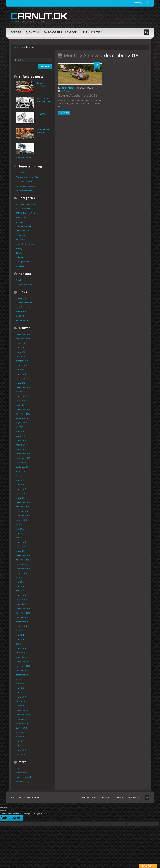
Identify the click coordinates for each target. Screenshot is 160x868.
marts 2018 (21, 440)
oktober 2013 (22, 670)
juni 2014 (20, 635)
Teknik (19, 253)
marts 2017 (21, 489)
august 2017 (21, 471)
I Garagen (72, 32)
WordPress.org (23, 781)
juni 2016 (20, 529)
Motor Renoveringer (25, 244)
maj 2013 (20, 688)
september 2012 (23, 723)
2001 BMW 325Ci (23, 173)
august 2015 (21, 573)
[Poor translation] (17, 818)
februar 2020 (22, 378)
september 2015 (23, 569)
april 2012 (20, 745)
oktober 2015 (22, 564)
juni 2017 (20, 480)
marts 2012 (21, 750)
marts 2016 (21, 542)
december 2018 (23, 409)
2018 (22, 47)
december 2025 (23, 334)
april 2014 (20, 644)
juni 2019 (20, 392)
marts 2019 (21, 396)
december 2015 (23, 555)
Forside (16, 32)
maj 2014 (20, 639)
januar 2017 (21, 498)
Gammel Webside (24, 284)
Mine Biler (20, 307)
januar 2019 (21, 405)
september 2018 (23, 418)
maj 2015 (20, 586)
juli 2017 (19, 476)
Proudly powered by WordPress (25, 798)
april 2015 (20, 591)
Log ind (19, 768)
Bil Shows (66, 91)
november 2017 (23, 458)
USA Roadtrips (52, 32)
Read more (64, 113)
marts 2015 (21, 595)
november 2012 (23, 715)
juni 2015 (20, 582)
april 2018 (20, 436)
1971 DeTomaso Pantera (27, 213)
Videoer (19, 257)
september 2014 (23, 622)
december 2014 (23, 608)
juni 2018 (20, 431)
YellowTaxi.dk (22, 320)
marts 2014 (21, 648)
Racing (19, 248)
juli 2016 (19, 524)
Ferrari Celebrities (24, 190)
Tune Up (41, 114)
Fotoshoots (21, 235)
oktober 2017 (22, 462)
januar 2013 (21, 706)
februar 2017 (22, 493)
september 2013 (23, 675)
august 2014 (21, 626)
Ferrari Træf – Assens (26, 186)
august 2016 (21, 520)
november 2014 (23, 613)
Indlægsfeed (22, 773)
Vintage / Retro (23, 262)
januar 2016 (21, 551)
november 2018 (23, 414)
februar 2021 (22, 356)
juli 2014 (19, 631)
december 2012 (23, 710)
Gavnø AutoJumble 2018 (78, 95)
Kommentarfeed (23, 777)
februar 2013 (22, 701)
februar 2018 (22, 445)
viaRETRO (20, 316)
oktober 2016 (22, 511)
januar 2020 (21, 383)
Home (15, 47)
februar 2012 (22, 754)
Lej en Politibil (92, 32)
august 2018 (21, 423)
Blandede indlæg (24, 226)
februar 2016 (22, 546)
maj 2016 (20, 533)
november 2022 (23, 339)
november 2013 (23, 666)
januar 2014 (21, 657)
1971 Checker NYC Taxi (26, 209)
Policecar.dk (21, 311)
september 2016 (23, 516)
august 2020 (21, 365)
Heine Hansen (68, 88)
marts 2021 (21, 352)
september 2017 (23, 467)
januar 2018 (21, 449)
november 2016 (23, 507)
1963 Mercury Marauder (27, 204)
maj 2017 (20, 485)
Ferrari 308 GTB (23, 231)
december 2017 (23, 454)
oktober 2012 (22, 719)
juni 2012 (20, 737)
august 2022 (21, 343)
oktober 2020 (22, 361)
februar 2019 (22, 401)
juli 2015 (19, 577)
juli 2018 (19, 427)
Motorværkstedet (24, 157)
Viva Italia (20, 266)
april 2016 (20, 538)
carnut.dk (39, 16)
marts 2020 (21, 374)
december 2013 (23, 661)
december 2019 (23, 387)
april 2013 (20, 692)
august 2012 (21, 728)
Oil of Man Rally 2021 (25, 181)
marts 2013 (21, 697)
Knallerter (20, 240)
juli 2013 (19, 679)
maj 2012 (20, 741)
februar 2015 (22, 600)
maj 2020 (20, 370)
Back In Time (21, 217)
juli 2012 (19, 732)
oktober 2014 (22, 617)
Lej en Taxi (32, 32)
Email (18, 280)
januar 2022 (21, 347)
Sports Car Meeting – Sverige (29, 177)
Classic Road (22, 298)
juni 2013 (20, 684)
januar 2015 (21, 604)
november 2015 (23, 560)
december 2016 (23, 502)
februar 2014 (22, 653)
